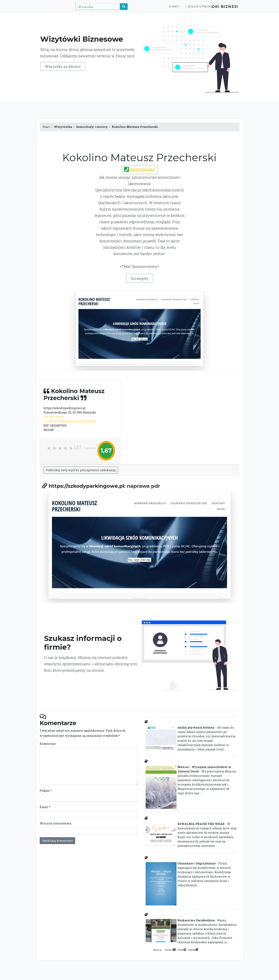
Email (45, 807)
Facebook (169, 950)
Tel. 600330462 (54, 417)
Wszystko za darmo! (63, 66)
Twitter (181, 950)
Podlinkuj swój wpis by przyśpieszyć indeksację (81, 470)
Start (168, 8)
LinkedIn (192, 950)
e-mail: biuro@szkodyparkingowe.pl (70, 421)
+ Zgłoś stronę (192, 8)
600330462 (143, 170)
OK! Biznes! (223, 8)
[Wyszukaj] (96, 9)
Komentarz (48, 744)
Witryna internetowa (55, 823)
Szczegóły (140, 278)
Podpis (46, 791)
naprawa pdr (144, 486)
